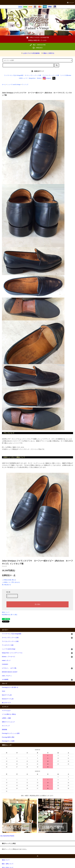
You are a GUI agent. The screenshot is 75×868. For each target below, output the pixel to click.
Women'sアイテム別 (8, 699)
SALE (4, 691)
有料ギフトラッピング (8, 722)
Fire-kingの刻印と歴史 (8, 737)
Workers (39, 78)
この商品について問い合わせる (11, 582)
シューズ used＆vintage (14, 85)
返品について (6, 612)
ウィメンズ (25, 85)
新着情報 (4, 730)
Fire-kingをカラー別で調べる (10, 687)
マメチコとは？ (6, 711)
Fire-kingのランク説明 (8, 741)
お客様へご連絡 (6, 718)
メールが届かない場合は (9, 714)
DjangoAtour (32, 78)
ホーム (4, 85)
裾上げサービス (6, 703)
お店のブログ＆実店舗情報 (30, 53)
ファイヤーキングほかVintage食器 (14, 75)
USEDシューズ (23, 78)
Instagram (47, 78)
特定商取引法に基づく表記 (10, 615)
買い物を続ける (6, 585)
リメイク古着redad (66, 75)
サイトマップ (6, 726)
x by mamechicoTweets (7, 836)
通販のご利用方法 (48, 53)
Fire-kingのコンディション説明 (11, 733)
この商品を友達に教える (9, 580)
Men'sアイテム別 (7, 695)
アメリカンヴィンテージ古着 (51, 75)
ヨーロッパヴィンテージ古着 (33, 75)
